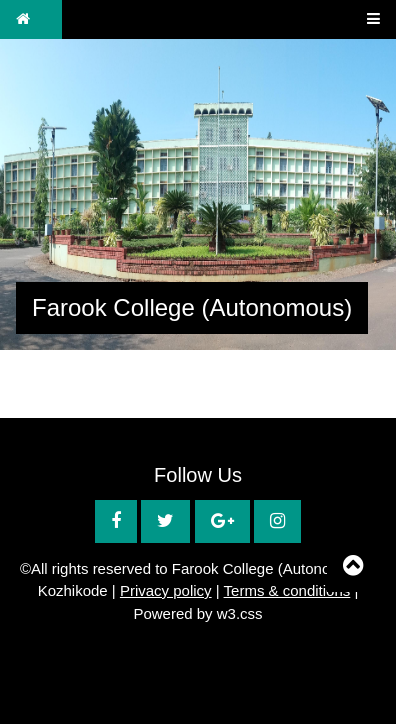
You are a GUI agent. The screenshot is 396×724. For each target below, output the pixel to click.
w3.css (240, 613)
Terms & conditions (287, 590)
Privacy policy (166, 590)
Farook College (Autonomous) (192, 307)
